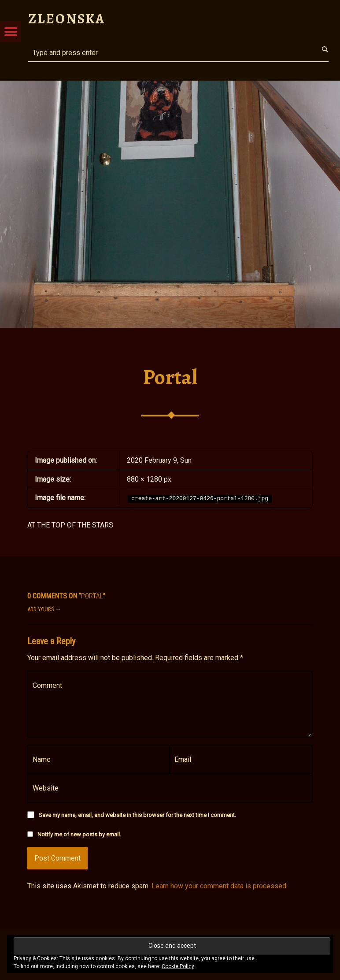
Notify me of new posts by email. (79, 834)
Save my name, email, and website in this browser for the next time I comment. (137, 815)
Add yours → (44, 609)
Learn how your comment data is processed (219, 886)
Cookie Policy (178, 966)
